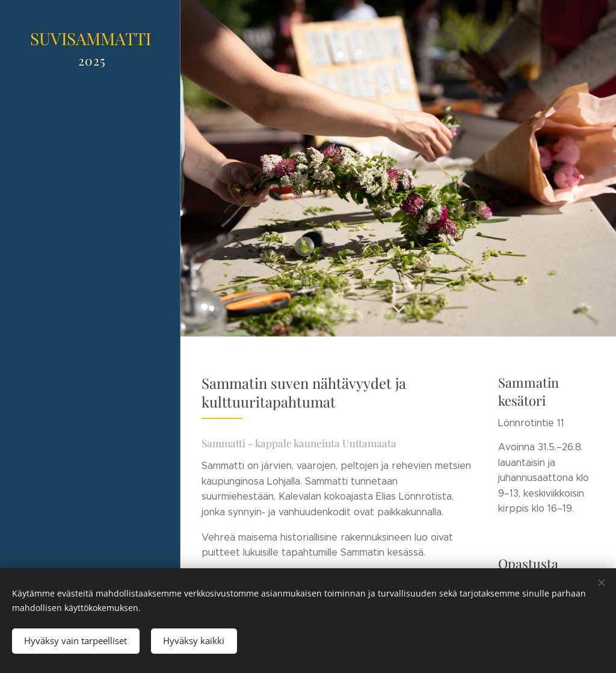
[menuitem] (90, 223)
